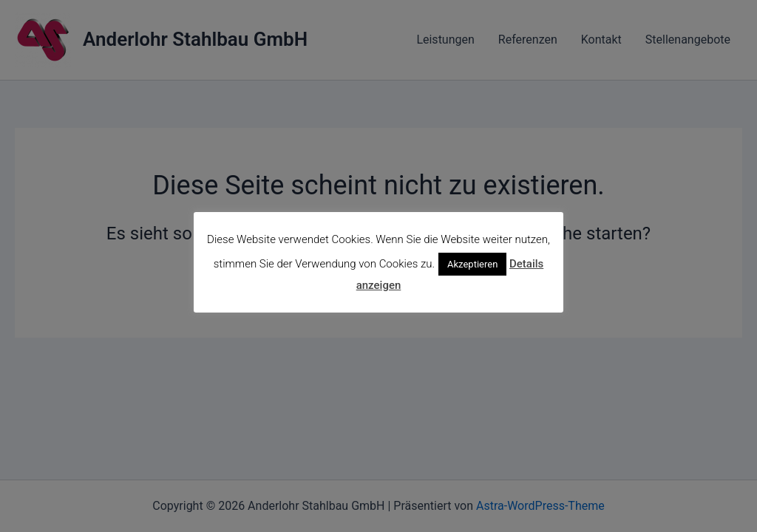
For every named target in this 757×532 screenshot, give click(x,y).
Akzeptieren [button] (472, 264)
